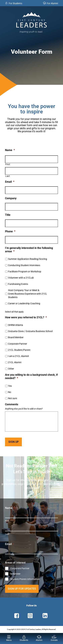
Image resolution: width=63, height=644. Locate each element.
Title (8, 215)
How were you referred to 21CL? (26, 317)
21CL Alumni (15, 362)
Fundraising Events (18, 284)
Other (11, 369)
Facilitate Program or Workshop (25, 271)
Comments (12, 404)
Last (8, 176)
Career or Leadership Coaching (24, 303)
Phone (10, 231)
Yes (10, 386)
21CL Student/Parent (19, 350)
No (10, 392)
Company (11, 198)
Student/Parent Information (25, 579)
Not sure (13, 398)
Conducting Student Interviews (24, 265)
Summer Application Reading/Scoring (28, 259)
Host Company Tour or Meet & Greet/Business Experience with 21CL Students (28, 294)
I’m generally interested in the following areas (29, 250)
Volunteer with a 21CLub (21, 278)
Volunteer (15, 574)
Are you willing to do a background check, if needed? (31, 377)
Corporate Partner (18, 344)
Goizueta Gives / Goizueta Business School (30, 331)
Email (10, 182)
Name (10, 150)
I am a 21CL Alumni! (18, 356)
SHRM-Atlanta (16, 325)
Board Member (16, 337)
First (8, 164)
